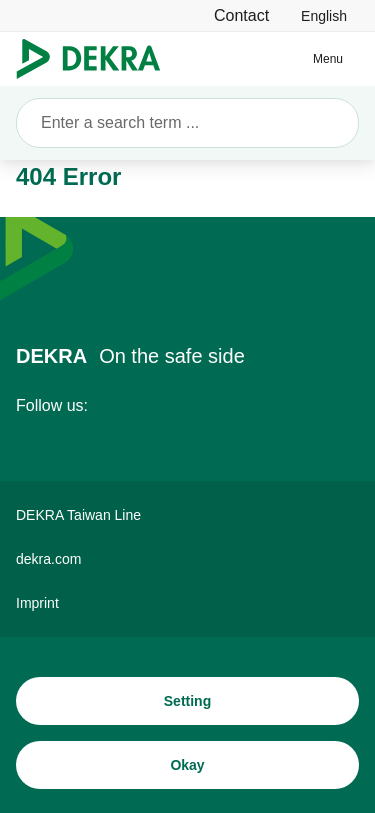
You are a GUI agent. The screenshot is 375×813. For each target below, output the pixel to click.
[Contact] (241, 15)
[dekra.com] (187, 559)
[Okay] (187, 765)
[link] (324, 15)
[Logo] (96, 59)
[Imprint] (187, 603)
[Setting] (187, 701)
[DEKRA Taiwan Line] (187, 515)
